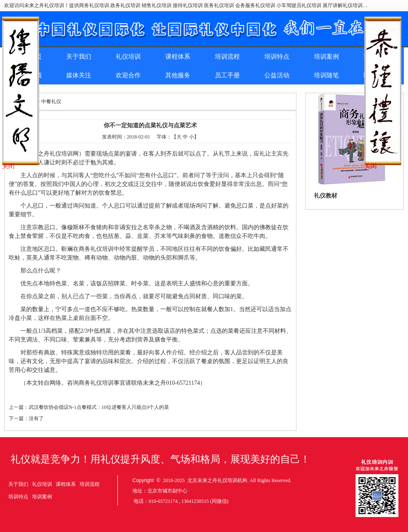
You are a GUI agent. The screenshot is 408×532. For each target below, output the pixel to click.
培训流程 (227, 57)
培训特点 (277, 57)
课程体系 (178, 57)
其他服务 (178, 75)
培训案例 (326, 57)
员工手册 (227, 75)
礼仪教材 (326, 196)
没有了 (36, 418)
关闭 (8, 166)
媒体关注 (79, 75)
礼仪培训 (128, 57)
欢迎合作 (128, 75)
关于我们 (79, 57)
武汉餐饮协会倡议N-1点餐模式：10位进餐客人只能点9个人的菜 (99, 407)
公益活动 (277, 75)
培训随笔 (326, 75)
